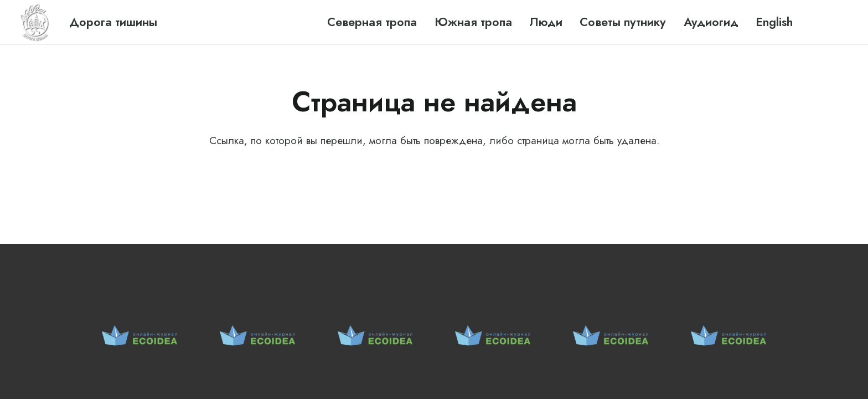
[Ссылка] (35, 22)
